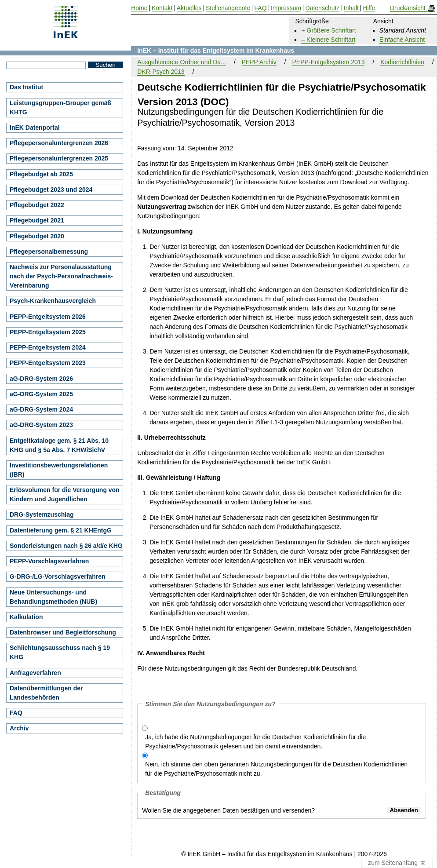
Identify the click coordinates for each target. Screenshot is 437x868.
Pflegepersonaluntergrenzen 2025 (59, 158)
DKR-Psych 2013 (161, 72)
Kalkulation (26, 617)
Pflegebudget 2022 (37, 205)
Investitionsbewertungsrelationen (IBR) (59, 470)
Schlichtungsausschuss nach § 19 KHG (60, 652)
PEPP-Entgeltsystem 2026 (48, 317)
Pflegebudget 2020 (37, 236)
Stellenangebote (228, 8)
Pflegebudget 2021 (37, 220)
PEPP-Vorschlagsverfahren (49, 561)
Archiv (19, 728)
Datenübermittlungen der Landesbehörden (46, 693)
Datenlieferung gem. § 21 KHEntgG (61, 530)
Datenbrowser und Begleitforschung (63, 632)
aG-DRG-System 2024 (41, 409)
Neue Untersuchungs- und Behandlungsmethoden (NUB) (53, 597)
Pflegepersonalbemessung (49, 252)
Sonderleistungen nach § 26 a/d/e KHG (66, 546)
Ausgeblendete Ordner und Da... (182, 62)
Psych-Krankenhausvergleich (53, 301)
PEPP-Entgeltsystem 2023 (48, 363)
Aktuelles (189, 8)
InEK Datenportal (35, 128)
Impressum (286, 8)
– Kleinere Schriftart (328, 40)
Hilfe (369, 8)
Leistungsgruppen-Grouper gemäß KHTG (60, 108)
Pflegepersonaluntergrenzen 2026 (59, 143)
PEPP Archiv (259, 62)
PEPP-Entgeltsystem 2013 (328, 62)
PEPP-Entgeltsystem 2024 (48, 347)
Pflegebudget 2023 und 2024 (51, 190)
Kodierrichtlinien (402, 62)
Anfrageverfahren (35, 673)
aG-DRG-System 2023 (41, 425)
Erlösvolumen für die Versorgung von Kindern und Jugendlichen (65, 494)
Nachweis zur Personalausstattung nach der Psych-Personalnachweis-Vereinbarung (61, 276)
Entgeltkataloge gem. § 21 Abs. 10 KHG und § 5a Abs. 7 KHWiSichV (59, 445)
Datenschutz (323, 8)
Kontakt (162, 8)
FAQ (16, 713)
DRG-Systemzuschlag (42, 514)
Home (139, 8)
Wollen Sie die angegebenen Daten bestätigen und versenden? (228, 810)
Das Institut (26, 87)
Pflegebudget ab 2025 (41, 174)
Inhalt (351, 8)
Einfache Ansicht (402, 40)
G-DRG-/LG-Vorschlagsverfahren (58, 576)
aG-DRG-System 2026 (41, 379)
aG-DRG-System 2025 (41, 394)
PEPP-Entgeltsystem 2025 (48, 332)
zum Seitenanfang (397, 863)
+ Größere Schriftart (328, 30)
